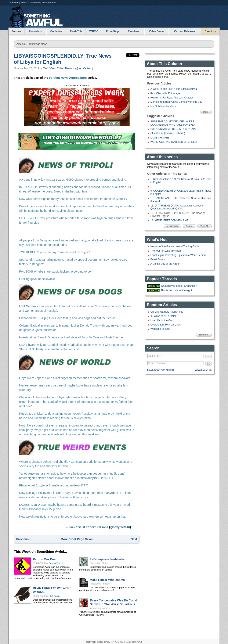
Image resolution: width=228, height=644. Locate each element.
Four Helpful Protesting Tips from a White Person (178, 255)
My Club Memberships (163, 106)
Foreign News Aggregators (68, 78)
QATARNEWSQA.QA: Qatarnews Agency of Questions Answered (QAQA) (177, 207)
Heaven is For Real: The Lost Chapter (172, 98)
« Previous (172, 226)
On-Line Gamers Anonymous (167, 312)
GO (209, 356)
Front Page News (38, 44)
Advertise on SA (203, 370)
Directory (210, 31)
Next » (189, 226)
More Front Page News (77, 539)
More (206, 112)
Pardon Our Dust (45, 559)
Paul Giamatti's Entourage (165, 93)
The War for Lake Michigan (166, 251)
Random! (204, 335)
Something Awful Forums (43, 3)
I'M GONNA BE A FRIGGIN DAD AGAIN (173, 129)
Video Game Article (100, 608)
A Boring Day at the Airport (165, 264)
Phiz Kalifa (54, 596)
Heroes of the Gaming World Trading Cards (175, 247)
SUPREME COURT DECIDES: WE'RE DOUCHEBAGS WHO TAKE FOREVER (173, 123)
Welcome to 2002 (160, 329)
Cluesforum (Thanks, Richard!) (168, 133)
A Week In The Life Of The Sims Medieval (174, 89)
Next (134, 539)
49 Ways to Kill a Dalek (164, 316)
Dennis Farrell (56, 563)
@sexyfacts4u (84, 68)
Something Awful (18, 3)
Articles (21, 44)
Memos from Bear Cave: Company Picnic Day (176, 102)
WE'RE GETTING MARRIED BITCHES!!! (174, 142)
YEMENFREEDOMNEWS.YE (171, 220)
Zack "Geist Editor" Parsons (59, 68)
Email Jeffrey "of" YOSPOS (161, 370)
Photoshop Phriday (100, 563)
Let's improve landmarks (107, 559)
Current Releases (185, 31)
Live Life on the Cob (162, 320)
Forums (16, 31)
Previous (23, 539)
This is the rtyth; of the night (176, 290)
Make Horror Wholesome (107, 580)
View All (205, 226)
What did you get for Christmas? (179, 286)
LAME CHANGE (160, 138)
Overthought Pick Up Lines (166, 325)
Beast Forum (158, 259)
